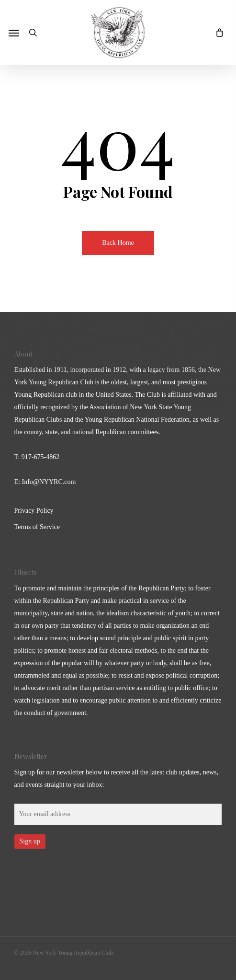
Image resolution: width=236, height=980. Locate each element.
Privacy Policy (34, 511)
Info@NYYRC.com (49, 482)
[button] (14, 33)
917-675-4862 (40, 457)
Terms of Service (37, 527)
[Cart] (217, 32)
